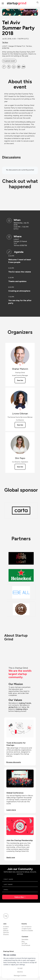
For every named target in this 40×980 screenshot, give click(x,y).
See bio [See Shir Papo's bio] (20, 467)
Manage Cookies (20, 975)
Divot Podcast (26, 945)
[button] (38, 3)
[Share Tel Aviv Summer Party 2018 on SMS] (24, 67)
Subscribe (19, 897)
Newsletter (25, 939)
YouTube (24, 943)
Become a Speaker (27, 931)
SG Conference (27, 927)
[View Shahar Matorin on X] (20, 365)
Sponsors (6, 932)
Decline (20, 972)
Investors (6, 927)
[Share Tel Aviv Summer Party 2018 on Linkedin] (14, 67)
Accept (20, 968)
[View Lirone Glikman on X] (20, 409)
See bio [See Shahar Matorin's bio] (20, 380)
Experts (5, 929)
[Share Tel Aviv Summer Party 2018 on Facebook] (4, 67)
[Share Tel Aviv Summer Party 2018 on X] (9, 67)
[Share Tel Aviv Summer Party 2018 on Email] (19, 67)
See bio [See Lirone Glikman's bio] (20, 425)
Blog (23, 942)
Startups (6, 931)
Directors (6, 935)
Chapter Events (26, 929)
